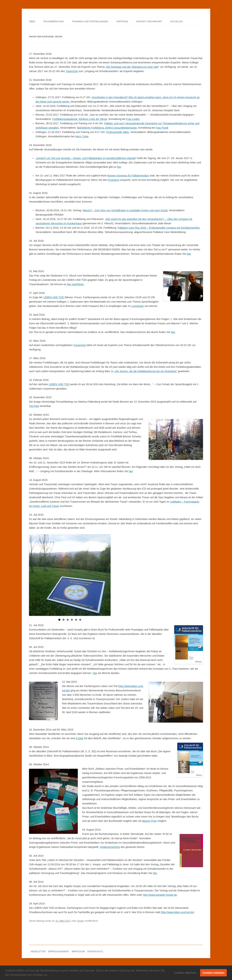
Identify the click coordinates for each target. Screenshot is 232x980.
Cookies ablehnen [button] (185, 973)
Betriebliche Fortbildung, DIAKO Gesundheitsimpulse (107, 128)
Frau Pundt (162, 128)
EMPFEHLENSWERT (59, 952)
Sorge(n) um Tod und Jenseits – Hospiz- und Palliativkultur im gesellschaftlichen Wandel (86, 158)
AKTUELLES (176, 22)
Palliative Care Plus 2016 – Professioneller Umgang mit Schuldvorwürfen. (159, 228)
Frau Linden (133, 119)
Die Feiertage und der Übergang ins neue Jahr (132, 67)
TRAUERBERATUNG (53, 22)
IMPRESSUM (78, 952)
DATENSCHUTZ (95, 952)
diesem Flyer (150, 821)
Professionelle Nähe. (118, 132)
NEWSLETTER (38, 952)
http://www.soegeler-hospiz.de (160, 895)
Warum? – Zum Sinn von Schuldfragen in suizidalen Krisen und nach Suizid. (125, 210)
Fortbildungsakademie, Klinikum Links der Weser (80, 119)
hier (119, 167)
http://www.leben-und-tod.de (177, 912)
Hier (95, 673)
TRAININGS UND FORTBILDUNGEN (90, 22)
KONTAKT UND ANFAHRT (149, 22)
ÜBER (32, 22)
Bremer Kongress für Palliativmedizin (128, 176)
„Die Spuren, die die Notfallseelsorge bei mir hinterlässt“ (146, 371)
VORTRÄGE (122, 22)
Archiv (80, 921)
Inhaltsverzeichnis (110, 847)
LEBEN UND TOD (54, 297)
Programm (113, 180)
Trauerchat (72, 71)
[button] (49, 975)
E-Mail (80, 738)
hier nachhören (75, 284)
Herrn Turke (82, 136)
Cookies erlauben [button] (214, 973)
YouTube (34, 406)
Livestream (138, 306)
